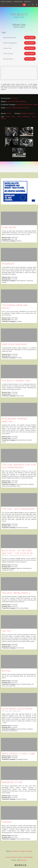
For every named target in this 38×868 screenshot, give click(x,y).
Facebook (15, 851)
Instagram (22, 851)
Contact (8, 857)
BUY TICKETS (30, 38)
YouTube (30, 851)
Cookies (20, 857)
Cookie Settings (28, 857)
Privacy (14, 857)
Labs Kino (23, 860)
